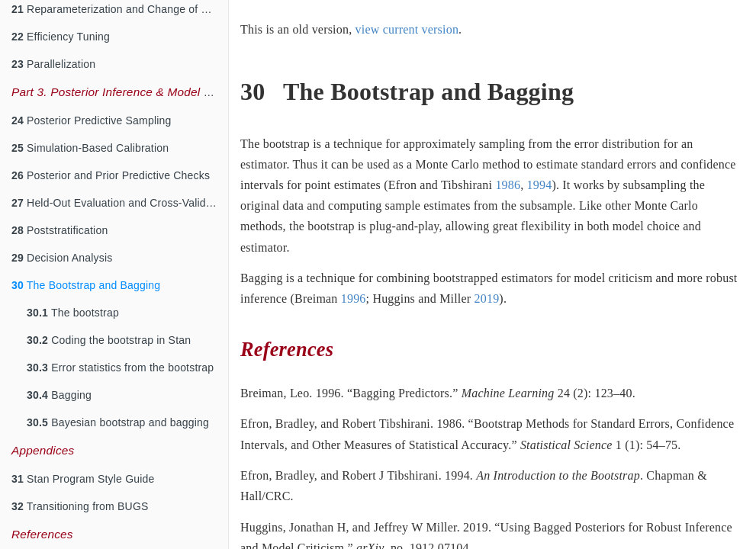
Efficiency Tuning (61, 37)
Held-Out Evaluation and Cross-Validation (120, 203)
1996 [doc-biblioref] (354, 299)
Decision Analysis (62, 258)
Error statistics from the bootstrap (120, 368)
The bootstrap (73, 313)
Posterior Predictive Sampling (92, 120)
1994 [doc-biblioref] (540, 185)
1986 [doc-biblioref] (508, 185)
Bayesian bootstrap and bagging (118, 422)
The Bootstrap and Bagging (86, 285)
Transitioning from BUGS (80, 506)
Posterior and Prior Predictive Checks (111, 175)
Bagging (59, 395)
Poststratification (60, 230)
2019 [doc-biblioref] (487, 299)
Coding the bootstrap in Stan (109, 340)
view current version (407, 29)
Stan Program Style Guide (83, 479)
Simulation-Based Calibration (90, 148)
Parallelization (53, 64)
